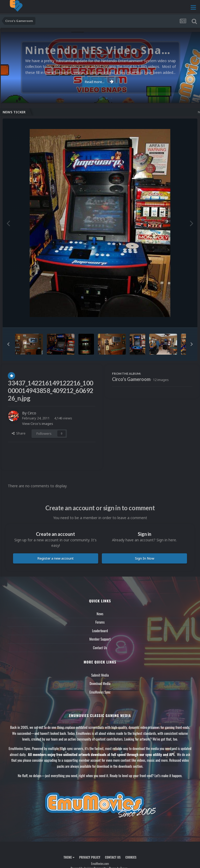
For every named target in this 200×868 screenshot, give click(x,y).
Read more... (99, 82)
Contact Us (100, 648)
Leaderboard (100, 631)
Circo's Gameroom (131, 379)
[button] (8, 344)
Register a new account (56, 558)
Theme (69, 857)
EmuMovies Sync (100, 692)
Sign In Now (145, 558)
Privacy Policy (90, 857)
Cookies (131, 857)
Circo (32, 413)
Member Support (100, 639)
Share (19, 433)
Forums (100, 622)
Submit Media (100, 675)
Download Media (100, 683)
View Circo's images (38, 424)
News (100, 614)
